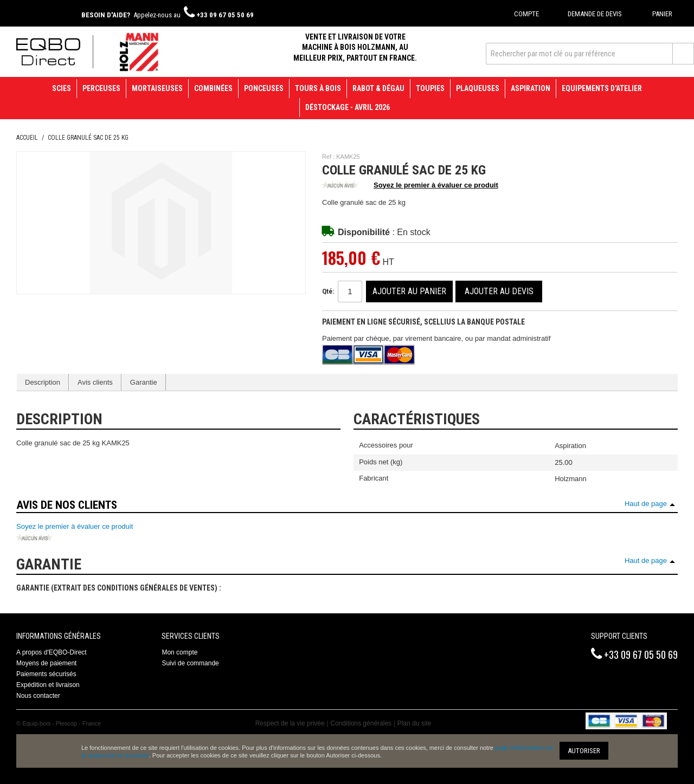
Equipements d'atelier (602, 88)
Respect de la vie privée (290, 723)
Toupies (430, 88)
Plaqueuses (478, 88)
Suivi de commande (190, 663)
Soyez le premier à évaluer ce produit (410, 186)
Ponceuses (264, 88)
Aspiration (531, 88)
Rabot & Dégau (378, 88)
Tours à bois (318, 88)
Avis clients (95, 382)
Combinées (213, 88)
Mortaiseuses (157, 88)
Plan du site (415, 723)
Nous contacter (38, 696)
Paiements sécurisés (46, 674)
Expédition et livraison (48, 685)
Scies (62, 88)
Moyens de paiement (46, 663)
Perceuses (101, 88)
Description (43, 382)
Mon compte (179, 652)
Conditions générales (361, 723)
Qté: (328, 291)
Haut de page (646, 504)
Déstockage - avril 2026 (348, 107)
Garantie (144, 382)
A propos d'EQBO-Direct (52, 652)
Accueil (27, 138)
